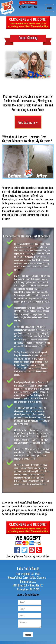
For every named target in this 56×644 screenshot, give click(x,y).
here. (20, 270)
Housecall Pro (42, 556)
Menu (50, 9)
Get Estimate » (28, 122)
